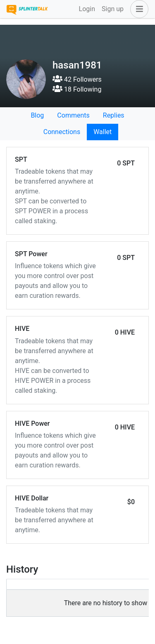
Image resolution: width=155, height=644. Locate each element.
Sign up (113, 9)
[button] (138, 9)
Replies (114, 115)
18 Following (77, 89)
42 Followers (77, 79)
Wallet (103, 132)
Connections (62, 132)
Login (87, 9)
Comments (73, 115)
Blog (37, 115)
